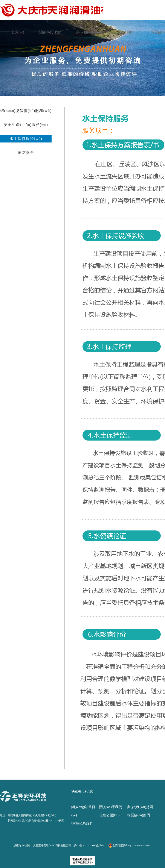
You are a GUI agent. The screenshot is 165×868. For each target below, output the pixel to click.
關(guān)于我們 (50, 32)
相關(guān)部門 (139, 815)
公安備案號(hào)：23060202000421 (130, 845)
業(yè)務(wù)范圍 (89, 32)
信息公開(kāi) (127, 32)
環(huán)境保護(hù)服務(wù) (26, 111)
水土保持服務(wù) (26, 139)
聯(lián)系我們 (82, 823)
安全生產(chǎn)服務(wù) (26, 125)
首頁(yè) (18, 32)
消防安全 (26, 153)
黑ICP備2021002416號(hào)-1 (90, 845)
